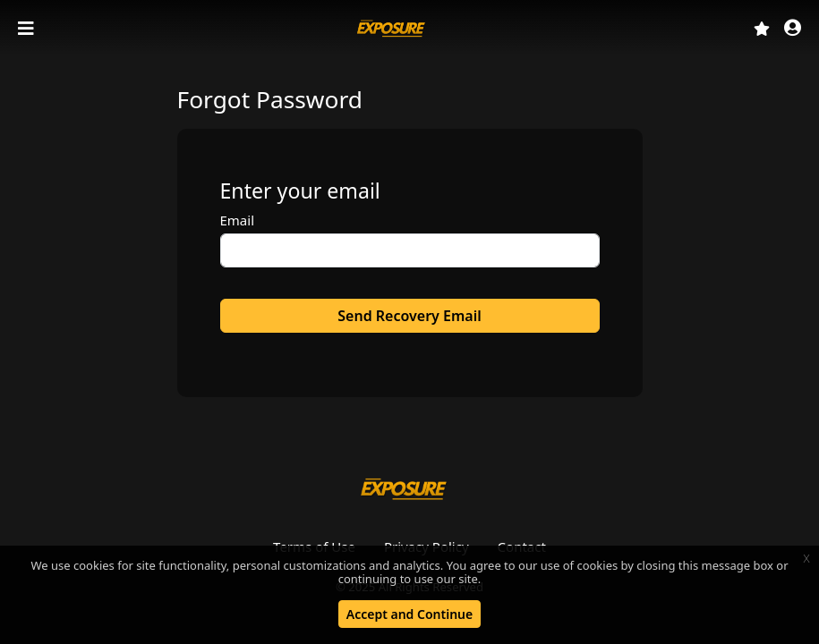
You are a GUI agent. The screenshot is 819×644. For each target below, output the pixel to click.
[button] (793, 29)
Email (238, 220)
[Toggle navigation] (28, 29)
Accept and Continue (409, 614)
